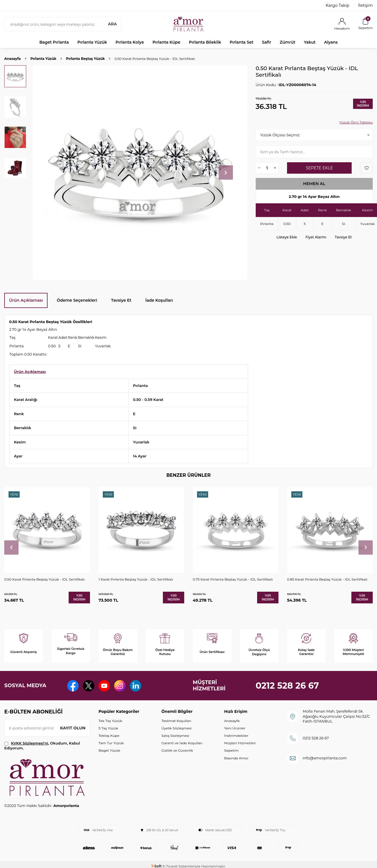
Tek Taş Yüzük (110, 721)
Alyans (331, 42)
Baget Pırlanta (54, 42)
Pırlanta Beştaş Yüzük (85, 59)
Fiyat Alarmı (316, 237)
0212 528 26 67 (287, 686)
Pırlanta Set (241, 42)
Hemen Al (314, 184)
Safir (267, 42)
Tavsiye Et (343, 237)
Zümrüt (287, 42)
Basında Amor (236, 758)
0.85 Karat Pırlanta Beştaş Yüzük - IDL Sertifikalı (327, 579)
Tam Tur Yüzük (111, 743)
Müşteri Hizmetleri (240, 743)
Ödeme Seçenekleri (77, 300)
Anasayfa (13, 59)
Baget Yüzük (109, 750)
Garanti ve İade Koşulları (182, 743)
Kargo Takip (338, 5)
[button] (226, 173)
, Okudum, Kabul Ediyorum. (42, 746)
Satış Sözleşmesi (175, 736)
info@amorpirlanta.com (325, 758)
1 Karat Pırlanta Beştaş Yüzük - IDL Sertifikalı (136, 579)
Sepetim (231, 750)
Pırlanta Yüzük (92, 42)
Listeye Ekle (287, 237)
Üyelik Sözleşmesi (177, 728)
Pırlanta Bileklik (205, 42)
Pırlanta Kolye (130, 42)
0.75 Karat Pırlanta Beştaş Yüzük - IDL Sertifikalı (233, 579)
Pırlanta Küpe (166, 42)
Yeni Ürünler (235, 728)
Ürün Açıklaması (26, 300)
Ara (112, 24)
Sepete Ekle (319, 168)
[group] (140, 173)
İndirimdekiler (236, 736)
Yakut (310, 42)
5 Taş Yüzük (108, 728)
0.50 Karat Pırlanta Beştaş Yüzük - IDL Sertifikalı (44, 579)
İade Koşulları (159, 300)
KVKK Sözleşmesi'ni (30, 743)
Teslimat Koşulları (176, 721)
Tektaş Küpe (109, 736)
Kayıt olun (73, 728)
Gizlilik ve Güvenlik (177, 750)
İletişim (365, 5)
